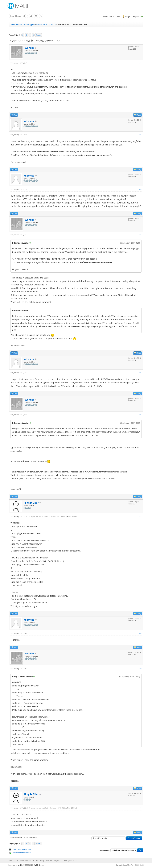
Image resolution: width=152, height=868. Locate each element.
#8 (140, 633)
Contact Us (14, 861)
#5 (140, 373)
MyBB (20, 865)
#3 (140, 189)
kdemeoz (29, 121)
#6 (140, 415)
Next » (38, 35)
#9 (140, 668)
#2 (140, 135)
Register (136, 17)
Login (128, 17)
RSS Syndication (70, 861)
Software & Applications (46, 24)
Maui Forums (17, 24)
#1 (140, 63)
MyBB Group (38, 865)
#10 (140, 808)
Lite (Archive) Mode (54, 861)
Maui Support (29, 24)
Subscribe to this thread (21, 853)
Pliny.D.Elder (31, 503)
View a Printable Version (22, 849)
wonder (30, 48)
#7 (140, 516)
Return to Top (39, 861)
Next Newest (30, 838)
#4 (140, 235)
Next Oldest (17, 838)
